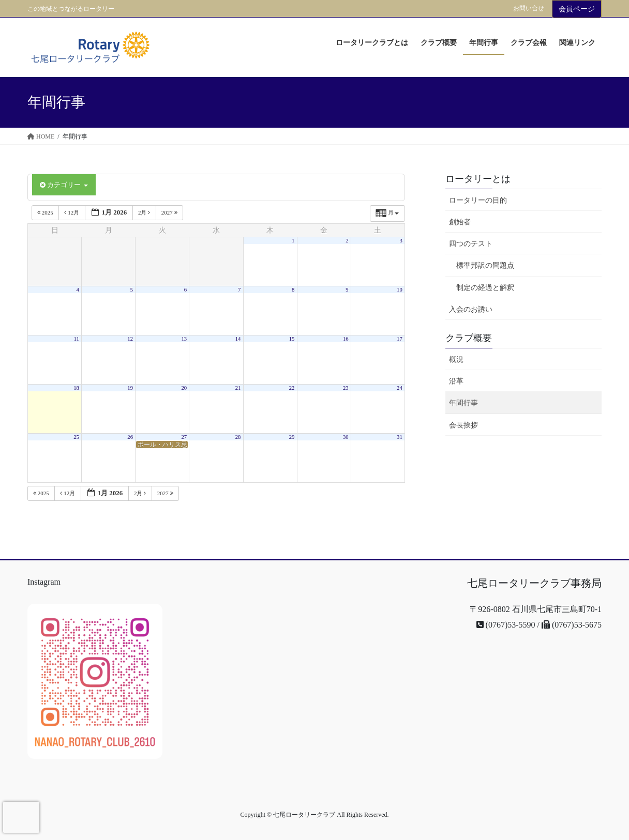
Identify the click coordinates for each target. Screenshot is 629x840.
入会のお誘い (471, 309)
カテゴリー (64, 185)
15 (292, 339)
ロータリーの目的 (478, 200)
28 (238, 437)
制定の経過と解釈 (485, 288)
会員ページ (577, 9)
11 (77, 339)
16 (346, 339)
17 (400, 339)
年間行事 (463, 403)
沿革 (456, 381)
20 (184, 388)
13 (184, 339)
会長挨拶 (463, 425)
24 (400, 388)
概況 (456, 360)
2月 (145, 212)
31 (400, 437)
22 (292, 388)
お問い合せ (529, 8)
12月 (72, 212)
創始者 (460, 222)
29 (292, 437)
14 (238, 339)
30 (346, 437)
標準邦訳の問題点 (485, 265)
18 (76, 388)
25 (76, 437)
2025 (46, 212)
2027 (170, 212)
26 (130, 437)
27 (184, 437)
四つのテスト (471, 244)
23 (346, 388)
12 (130, 339)
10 (400, 290)
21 (238, 388)
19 (130, 388)
